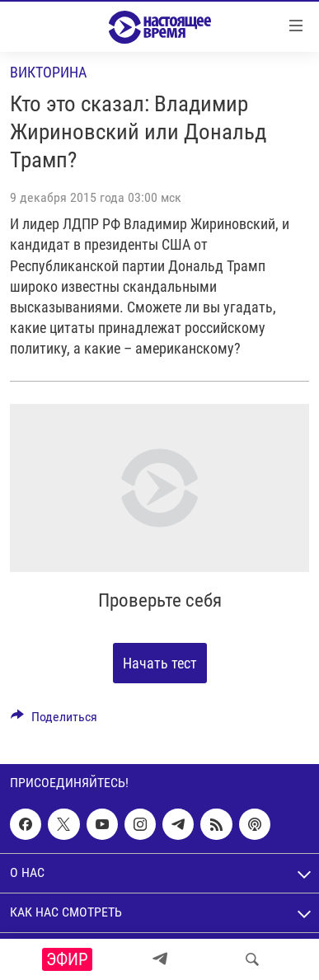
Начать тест (160, 663)
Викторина (48, 72)
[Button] (54, 721)
